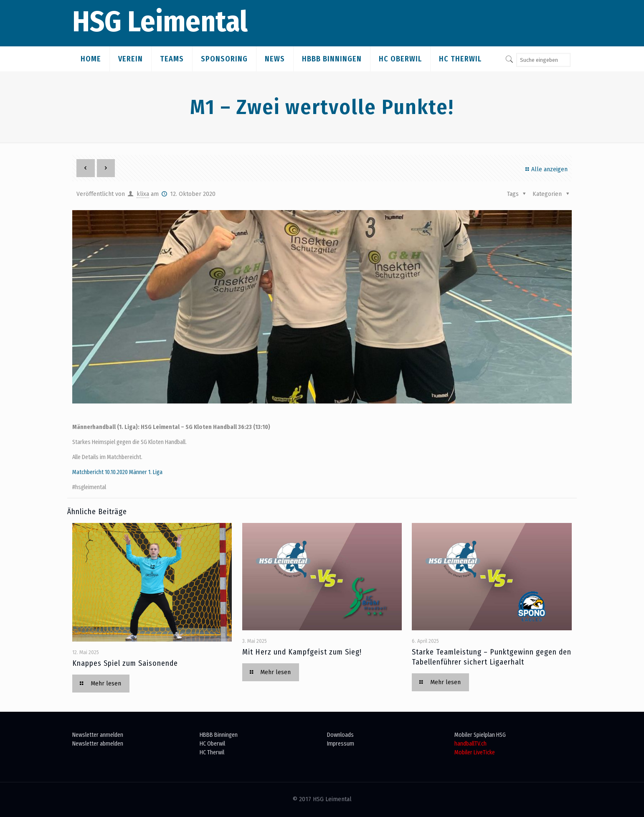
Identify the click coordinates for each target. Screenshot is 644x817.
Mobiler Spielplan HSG (480, 735)
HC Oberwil (212, 744)
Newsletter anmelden (98, 735)
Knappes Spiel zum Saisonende (125, 663)
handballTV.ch (470, 744)
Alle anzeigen (545, 169)
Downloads (340, 735)
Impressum (341, 744)
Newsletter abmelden (98, 744)
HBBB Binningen (219, 735)
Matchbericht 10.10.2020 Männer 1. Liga (117, 472)
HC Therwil (212, 752)
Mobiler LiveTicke (475, 752)
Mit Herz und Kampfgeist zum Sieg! (302, 652)
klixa (143, 194)
